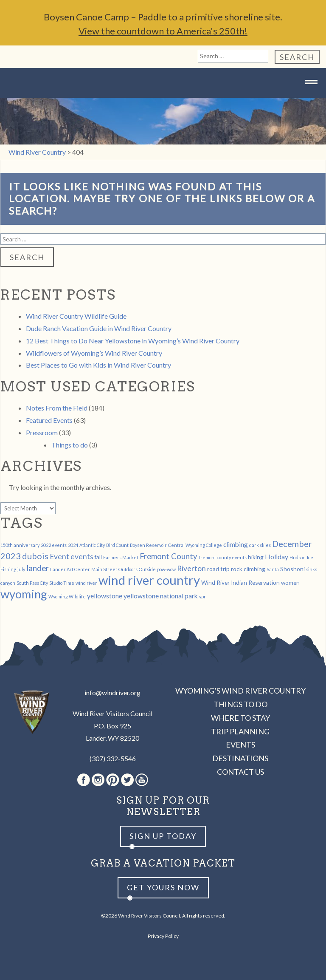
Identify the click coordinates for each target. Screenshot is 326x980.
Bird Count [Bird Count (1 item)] (117, 545)
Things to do (70, 445)
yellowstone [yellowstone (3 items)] (105, 596)
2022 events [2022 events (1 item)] (54, 545)
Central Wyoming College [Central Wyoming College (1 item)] (195, 545)
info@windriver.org (112, 693)
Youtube (142, 780)
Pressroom (42, 432)
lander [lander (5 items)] (38, 568)
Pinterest (113, 780)
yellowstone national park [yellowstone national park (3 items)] (161, 596)
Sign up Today (163, 836)
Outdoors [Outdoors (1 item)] (128, 569)
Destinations (240, 758)
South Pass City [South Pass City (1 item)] (32, 583)
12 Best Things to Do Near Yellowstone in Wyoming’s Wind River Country (133, 341)
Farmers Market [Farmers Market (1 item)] (121, 557)
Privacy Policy (163, 936)
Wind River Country (163, 99)
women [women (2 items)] (290, 582)
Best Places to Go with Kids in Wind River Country (98, 365)
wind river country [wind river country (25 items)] (149, 580)
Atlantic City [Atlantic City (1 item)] (92, 545)
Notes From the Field (57, 408)
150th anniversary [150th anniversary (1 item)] (20, 545)
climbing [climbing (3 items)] (236, 544)
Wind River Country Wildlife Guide (76, 316)
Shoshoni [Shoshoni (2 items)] (292, 569)
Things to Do (240, 704)
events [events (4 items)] (82, 557)
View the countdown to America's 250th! (163, 31)
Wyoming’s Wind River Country (240, 691)
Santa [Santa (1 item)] (273, 569)
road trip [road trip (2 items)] (218, 569)
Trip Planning (240, 731)
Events (240, 745)
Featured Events (49, 420)
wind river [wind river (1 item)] (86, 583)
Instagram (98, 780)
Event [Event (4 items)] (59, 557)
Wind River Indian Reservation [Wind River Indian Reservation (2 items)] (240, 582)
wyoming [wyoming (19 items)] (24, 594)
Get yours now (163, 887)
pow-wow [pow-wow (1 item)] (166, 569)
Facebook (84, 780)
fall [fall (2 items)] (98, 557)
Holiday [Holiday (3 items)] (277, 557)
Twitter (127, 780)
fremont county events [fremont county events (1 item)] (223, 557)
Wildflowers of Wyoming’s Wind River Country (94, 353)
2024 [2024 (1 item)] (73, 545)
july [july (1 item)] (21, 569)
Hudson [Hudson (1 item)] (298, 557)
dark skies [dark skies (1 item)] (260, 545)
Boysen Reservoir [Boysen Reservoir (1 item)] (148, 545)
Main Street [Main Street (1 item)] (104, 569)
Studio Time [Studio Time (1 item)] (62, 583)
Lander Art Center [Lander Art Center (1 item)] (70, 569)
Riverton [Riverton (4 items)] (191, 568)
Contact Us (240, 772)
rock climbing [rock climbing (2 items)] (248, 569)
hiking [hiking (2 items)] (256, 557)
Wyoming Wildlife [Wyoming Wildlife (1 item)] (67, 596)
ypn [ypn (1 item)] (203, 596)
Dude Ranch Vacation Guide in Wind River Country (99, 328)
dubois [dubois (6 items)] (35, 556)
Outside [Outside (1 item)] (147, 569)
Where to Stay (240, 718)
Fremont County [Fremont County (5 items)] (169, 556)
